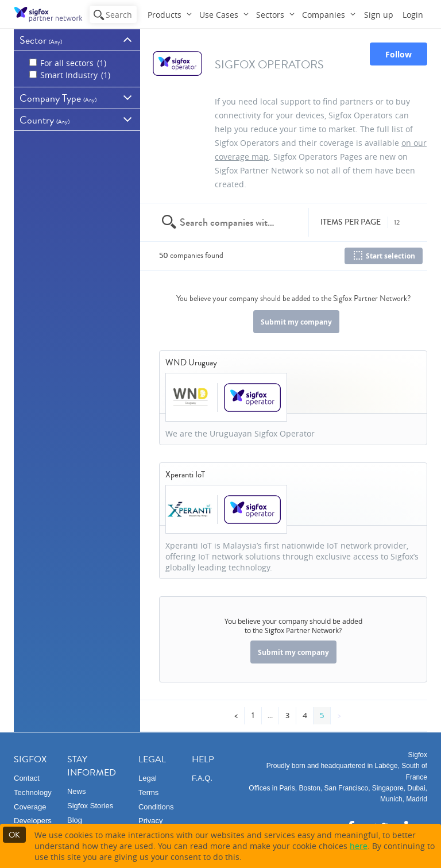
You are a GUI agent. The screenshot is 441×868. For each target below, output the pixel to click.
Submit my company (296, 322)
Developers (33, 821)
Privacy (151, 821)
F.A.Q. (202, 778)
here (359, 846)
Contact (27, 778)
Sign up (379, 15)
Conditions (156, 807)
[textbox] (228, 222)
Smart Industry (70, 75)
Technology (33, 792)
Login (413, 15)
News (77, 791)
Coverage (30, 807)
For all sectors (68, 63)
